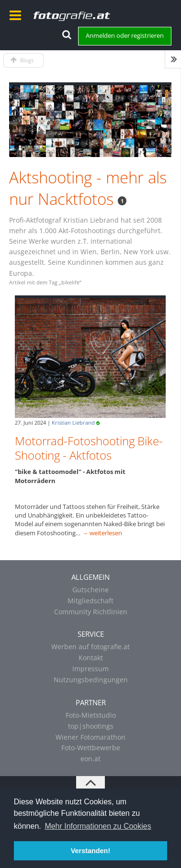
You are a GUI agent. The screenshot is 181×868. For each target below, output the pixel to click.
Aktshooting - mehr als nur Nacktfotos (88, 188)
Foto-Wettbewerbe (91, 748)
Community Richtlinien (91, 612)
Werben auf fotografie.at (90, 647)
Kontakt (91, 658)
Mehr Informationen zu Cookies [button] (98, 826)
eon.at (90, 759)
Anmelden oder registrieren (125, 35)
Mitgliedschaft (90, 601)
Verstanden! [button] (90, 851)
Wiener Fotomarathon (90, 737)
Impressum (90, 669)
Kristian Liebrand (73, 423)
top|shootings (91, 726)
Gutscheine (90, 590)
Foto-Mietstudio (91, 715)
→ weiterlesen (102, 533)
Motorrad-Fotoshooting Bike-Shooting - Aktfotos (89, 448)
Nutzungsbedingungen (91, 680)
